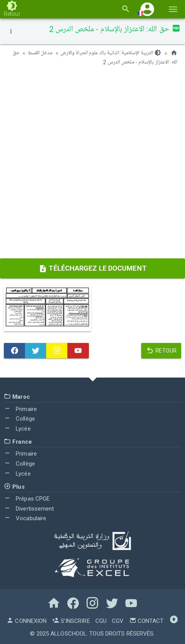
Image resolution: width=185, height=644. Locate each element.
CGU (101, 621)
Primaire (20, 409)
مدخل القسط (40, 53)
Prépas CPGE (27, 499)
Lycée (17, 429)
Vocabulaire (25, 518)
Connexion (27, 621)
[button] (147, 9)
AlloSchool (68, 634)
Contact (147, 621)
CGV (118, 621)
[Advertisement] (92, 165)
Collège (19, 419)
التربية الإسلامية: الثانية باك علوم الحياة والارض (111, 53)
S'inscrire (71, 621)
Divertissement (29, 509)
